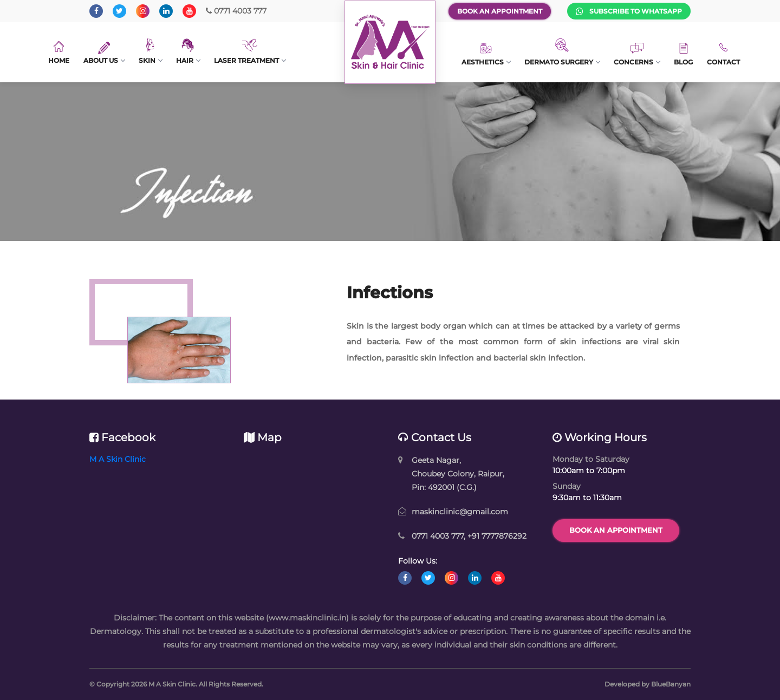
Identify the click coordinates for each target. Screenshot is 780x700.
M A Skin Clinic (118, 459)
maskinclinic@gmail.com (460, 512)
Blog (683, 54)
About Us (104, 53)
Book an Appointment (500, 11)
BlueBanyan (671, 684)
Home (59, 53)
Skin (150, 51)
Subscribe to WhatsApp (629, 11)
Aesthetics (486, 54)
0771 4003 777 (236, 11)
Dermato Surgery (562, 52)
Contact (723, 54)
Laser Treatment (250, 51)
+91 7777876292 (497, 536)
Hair (188, 51)
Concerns (637, 54)
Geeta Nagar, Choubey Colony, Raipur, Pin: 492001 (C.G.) (458, 474)
